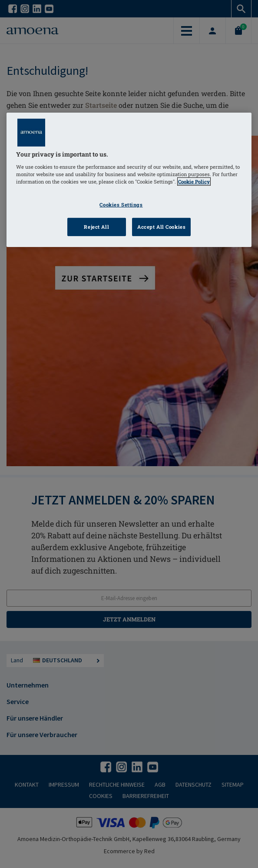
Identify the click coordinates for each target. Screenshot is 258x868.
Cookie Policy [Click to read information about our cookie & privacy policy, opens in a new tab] (194, 182)
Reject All (96, 227)
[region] (129, 180)
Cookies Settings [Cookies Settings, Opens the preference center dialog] (121, 205)
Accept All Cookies (161, 227)
